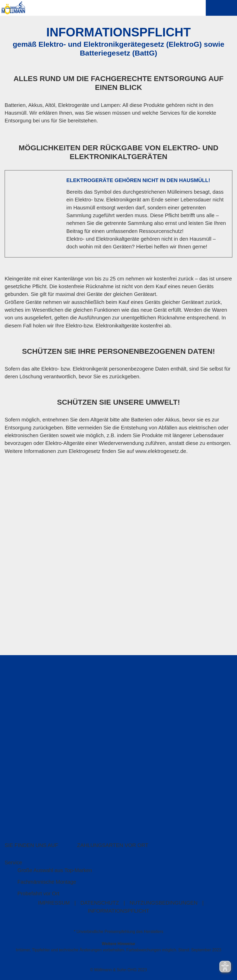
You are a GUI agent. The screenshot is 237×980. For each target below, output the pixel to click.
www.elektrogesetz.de (161, 451)
